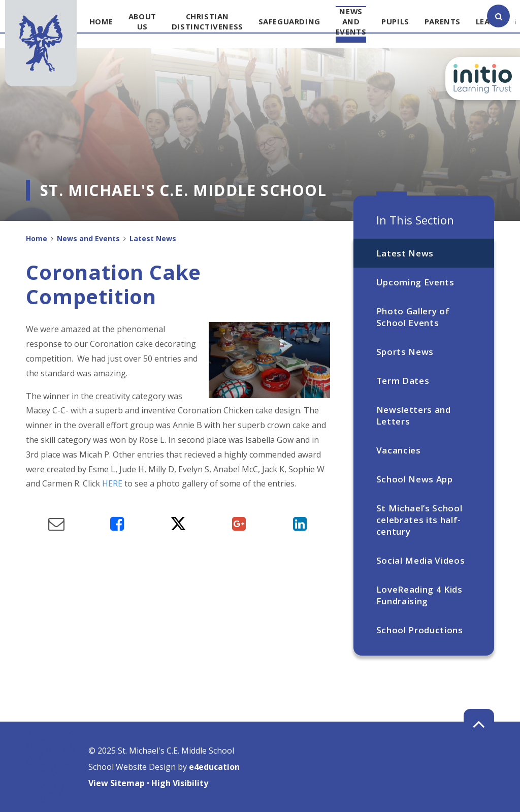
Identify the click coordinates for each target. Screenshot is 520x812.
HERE (112, 483)
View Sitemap (117, 783)
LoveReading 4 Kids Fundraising (419, 595)
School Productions (420, 630)
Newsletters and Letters (414, 415)
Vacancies (399, 450)
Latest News (405, 253)
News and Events (88, 238)
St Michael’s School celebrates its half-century (419, 520)
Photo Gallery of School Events (413, 317)
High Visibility (180, 783)
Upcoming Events (415, 282)
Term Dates (403, 381)
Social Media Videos (421, 560)
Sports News (405, 352)
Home (37, 238)
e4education (214, 767)
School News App (415, 479)
